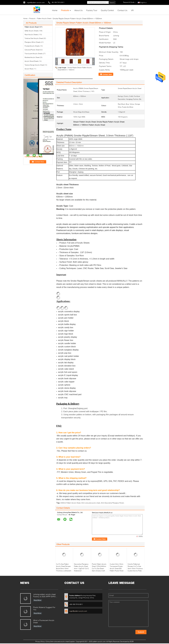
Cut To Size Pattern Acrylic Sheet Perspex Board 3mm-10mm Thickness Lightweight (64, 567)
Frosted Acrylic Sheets (32, 46)
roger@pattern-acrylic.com (36, 3)
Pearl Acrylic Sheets (31, 35)
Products (65, 10)
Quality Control (107, 10)
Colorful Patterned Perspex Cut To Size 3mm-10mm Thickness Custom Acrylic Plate (135, 567)
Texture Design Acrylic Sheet (34, 65)
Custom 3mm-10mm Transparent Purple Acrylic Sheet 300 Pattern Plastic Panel (117, 567)
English (143, 3)
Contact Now (107, 74)
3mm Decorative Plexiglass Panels (113, 503)
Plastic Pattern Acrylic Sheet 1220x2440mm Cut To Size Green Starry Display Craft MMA (99, 568)
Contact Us (122, 10)
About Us (78, 10)
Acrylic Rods (29, 69)
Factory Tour (92, 10)
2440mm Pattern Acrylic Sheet (70, 503)
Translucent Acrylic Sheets (34, 54)
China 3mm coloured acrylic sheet (57, 641)
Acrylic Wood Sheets (32, 61)
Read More (38, 600)
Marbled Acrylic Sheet (32, 57)
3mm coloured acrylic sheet (91, 503)
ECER (132, 641)
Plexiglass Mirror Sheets (33, 42)
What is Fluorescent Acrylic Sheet (44, 621)
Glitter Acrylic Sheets (32, 31)
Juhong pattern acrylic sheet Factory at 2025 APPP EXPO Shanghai (44, 596)
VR (132, 10)
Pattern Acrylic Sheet (44, 18)
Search (112, 3)
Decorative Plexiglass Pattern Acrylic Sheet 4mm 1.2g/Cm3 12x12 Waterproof (81, 567)
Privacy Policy (40, 641)
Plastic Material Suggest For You (44, 608)
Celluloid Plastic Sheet (32, 50)
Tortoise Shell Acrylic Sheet (34, 38)
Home (55, 10)
